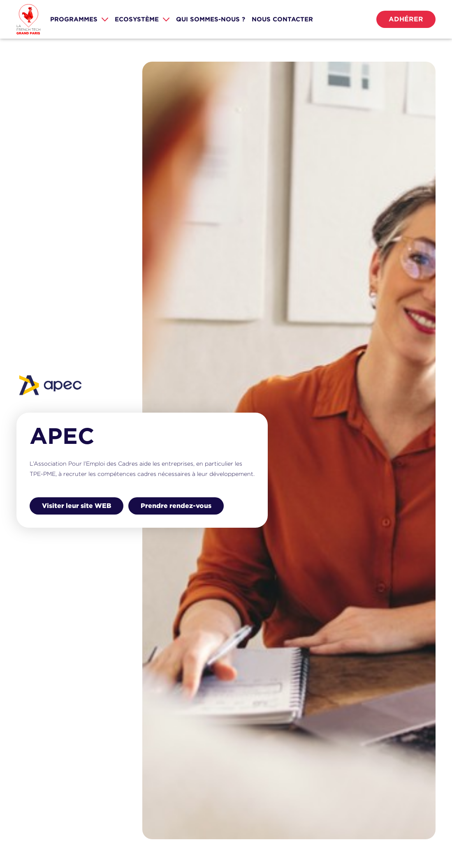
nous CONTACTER (282, 19)
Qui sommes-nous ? (211, 19)
